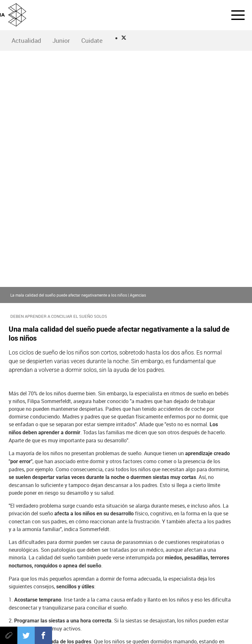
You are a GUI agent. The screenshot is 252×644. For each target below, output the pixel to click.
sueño (20, 512)
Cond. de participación (153, 620)
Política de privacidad (63, 620)
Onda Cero (74, 576)
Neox (114, 564)
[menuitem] (26, 41)
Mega (161, 564)
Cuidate (92, 41)
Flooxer (178, 576)
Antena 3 (67, 564)
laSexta (91, 564)
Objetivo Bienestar (122, 512)
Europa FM (97, 576)
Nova (184, 512)
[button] (234, 15)
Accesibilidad (126, 630)
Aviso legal (26, 620)
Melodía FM (121, 576)
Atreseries (185, 564)
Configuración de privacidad (209, 620)
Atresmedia (126, 546)
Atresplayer (150, 576)
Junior (61, 41)
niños (160, 512)
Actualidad (26, 41)
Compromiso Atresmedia (65, 512)
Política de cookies (108, 620)
